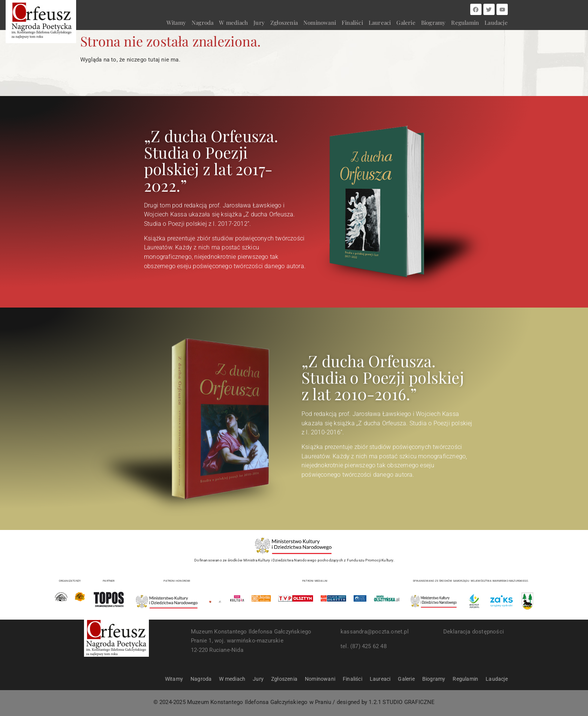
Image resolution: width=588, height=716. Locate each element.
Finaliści (352, 23)
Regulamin (465, 23)
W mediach (233, 23)
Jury (259, 23)
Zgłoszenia (284, 23)
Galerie (406, 23)
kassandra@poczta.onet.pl (375, 632)
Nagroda (202, 23)
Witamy (176, 23)
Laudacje (496, 23)
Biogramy (433, 23)
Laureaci (380, 23)
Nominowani (320, 23)
